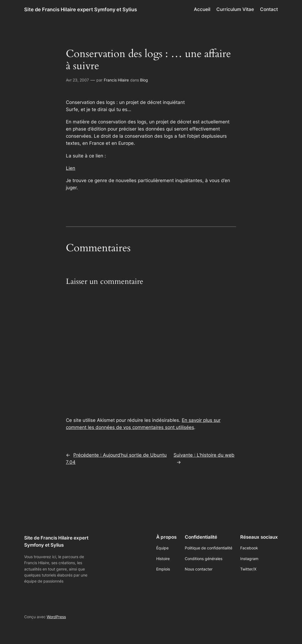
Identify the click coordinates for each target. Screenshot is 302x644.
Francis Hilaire (116, 80)
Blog (144, 80)
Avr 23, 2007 (77, 80)
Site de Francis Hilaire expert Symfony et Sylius (81, 9)
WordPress (56, 617)
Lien (71, 168)
